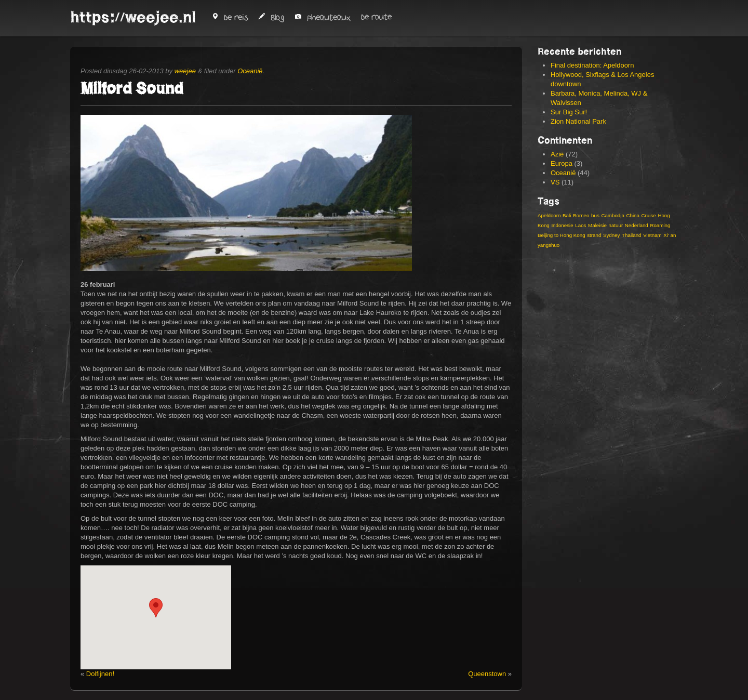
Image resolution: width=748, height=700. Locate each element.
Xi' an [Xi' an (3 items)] (670, 235)
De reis (230, 18)
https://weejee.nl (133, 17)
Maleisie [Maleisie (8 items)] (597, 225)
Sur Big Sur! (569, 112)
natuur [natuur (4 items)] (616, 225)
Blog (271, 18)
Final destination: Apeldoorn (592, 65)
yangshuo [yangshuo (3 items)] (549, 245)
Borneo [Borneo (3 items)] (581, 215)
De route (376, 17)
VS (555, 182)
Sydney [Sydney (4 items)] (612, 235)
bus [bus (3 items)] (595, 215)
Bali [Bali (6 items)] (567, 215)
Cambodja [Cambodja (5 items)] (612, 215)
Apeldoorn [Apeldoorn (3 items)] (549, 215)
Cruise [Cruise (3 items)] (649, 215)
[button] (156, 608)
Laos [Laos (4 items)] (580, 225)
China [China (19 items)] (632, 215)
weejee (185, 71)
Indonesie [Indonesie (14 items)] (562, 225)
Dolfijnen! (100, 674)
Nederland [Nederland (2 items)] (637, 225)
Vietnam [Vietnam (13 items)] (652, 235)
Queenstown (487, 674)
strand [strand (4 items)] (594, 235)
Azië (557, 154)
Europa (562, 163)
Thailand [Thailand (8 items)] (631, 235)
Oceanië (250, 71)
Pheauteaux (323, 18)
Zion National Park (578, 121)
